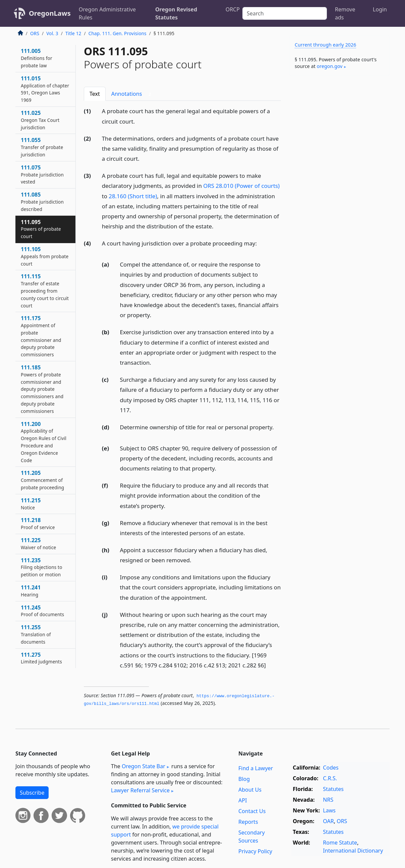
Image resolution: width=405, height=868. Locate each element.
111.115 (45, 291)
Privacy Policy (255, 851)
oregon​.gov (330, 66)
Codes (331, 768)
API (243, 800)
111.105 (45, 256)
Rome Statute (340, 843)
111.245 (42, 611)
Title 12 (73, 33)
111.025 (40, 120)
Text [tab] (95, 94)
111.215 (31, 504)
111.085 (42, 202)
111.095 (41, 229)
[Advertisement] (339, 186)
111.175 (41, 336)
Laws (329, 810)
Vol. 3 (52, 33)
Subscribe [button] (32, 793)
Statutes (333, 789)
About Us (250, 790)
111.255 (36, 634)
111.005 (37, 58)
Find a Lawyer (256, 768)
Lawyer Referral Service (140, 790)
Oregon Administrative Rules (107, 13)
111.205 (42, 480)
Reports (248, 822)
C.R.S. (330, 778)
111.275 (41, 658)
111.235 (42, 567)
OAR (328, 821)
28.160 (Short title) (133, 196)
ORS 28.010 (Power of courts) (241, 186)
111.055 (42, 147)
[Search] (285, 13)
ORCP (233, 9)
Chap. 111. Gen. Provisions (118, 33)
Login (380, 9)
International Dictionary (353, 851)
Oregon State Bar (143, 766)
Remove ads (345, 13)
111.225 (38, 544)
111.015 (45, 89)
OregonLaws (50, 13)
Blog (244, 779)
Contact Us (252, 811)
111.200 (44, 442)
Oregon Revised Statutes (176, 13)
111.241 (31, 591)
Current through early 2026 (325, 45)
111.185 (42, 389)
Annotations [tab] (133, 94)
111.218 (38, 523)
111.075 (42, 174)
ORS (35, 33)
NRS (328, 800)
